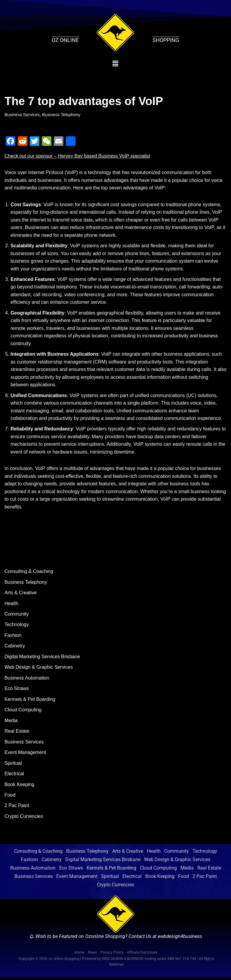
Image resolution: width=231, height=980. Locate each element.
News (92, 955)
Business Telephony (62, 115)
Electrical (14, 776)
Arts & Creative (21, 594)
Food (10, 797)
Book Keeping (20, 787)
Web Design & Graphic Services (39, 669)
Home (79, 955)
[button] (116, 64)
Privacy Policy (112, 955)
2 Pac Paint (17, 808)
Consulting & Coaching (29, 573)
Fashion (13, 637)
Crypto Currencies (24, 819)
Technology (17, 626)
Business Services (22, 115)
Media (11, 723)
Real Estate (17, 733)
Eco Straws (17, 691)
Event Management (25, 754)
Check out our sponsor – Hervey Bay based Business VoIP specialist (78, 156)
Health (11, 605)
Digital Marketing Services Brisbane (43, 658)
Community (17, 616)
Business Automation (27, 680)
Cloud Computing (23, 712)
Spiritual (13, 765)
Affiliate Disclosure (142, 955)
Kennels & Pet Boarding (30, 701)
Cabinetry (15, 648)
